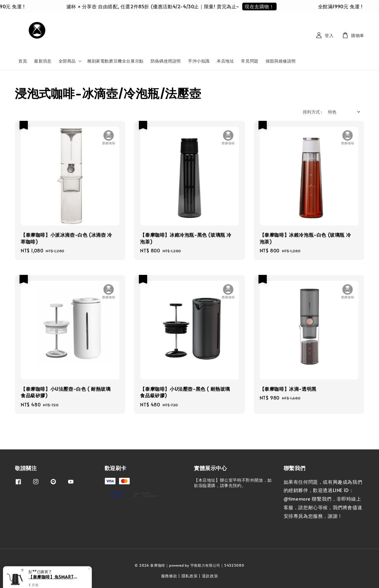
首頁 (23, 61)
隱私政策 (190, 576)
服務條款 (169, 576)
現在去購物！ (264, 6)
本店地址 (225, 61)
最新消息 (43, 61)
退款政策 (210, 576)
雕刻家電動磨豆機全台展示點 (115, 61)
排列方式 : (312, 112)
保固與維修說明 (281, 61)
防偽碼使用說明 (166, 61)
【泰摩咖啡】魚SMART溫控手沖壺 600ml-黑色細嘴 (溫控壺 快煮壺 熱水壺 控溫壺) (54, 577)
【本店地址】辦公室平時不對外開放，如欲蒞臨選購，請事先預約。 (233, 483)
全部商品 (67, 61)
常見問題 (250, 61)
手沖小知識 (199, 61)
